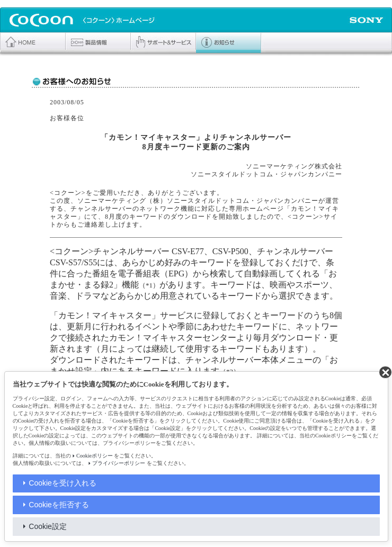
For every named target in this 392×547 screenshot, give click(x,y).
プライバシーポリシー (119, 463)
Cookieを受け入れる (63, 483)
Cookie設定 (48, 526)
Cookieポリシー (95, 456)
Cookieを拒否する (59, 505)
